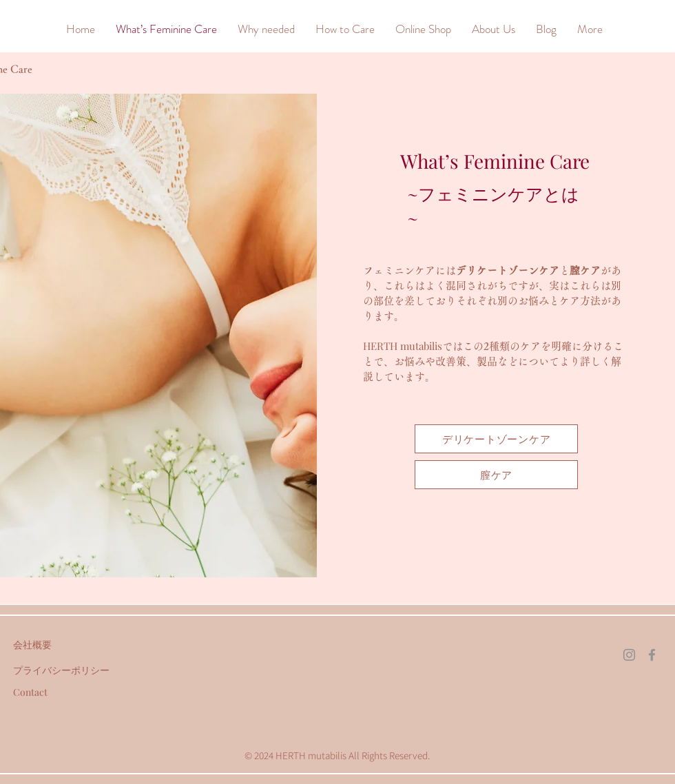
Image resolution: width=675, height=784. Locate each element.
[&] (30, 28)
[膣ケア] (496, 475)
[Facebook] (652, 655)
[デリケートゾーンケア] (496, 439)
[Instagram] (629, 655)
